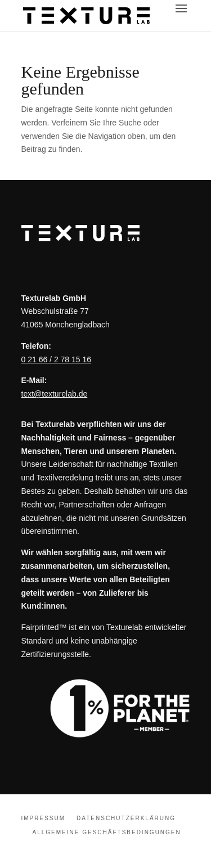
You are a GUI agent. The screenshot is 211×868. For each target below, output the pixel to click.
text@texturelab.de (55, 394)
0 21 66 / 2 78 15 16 (57, 359)
